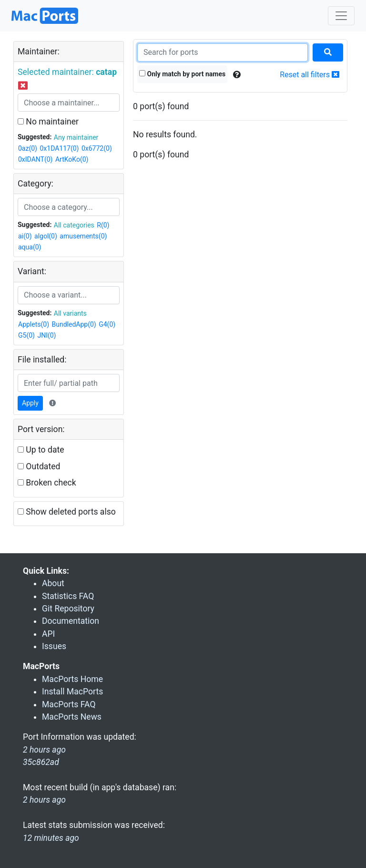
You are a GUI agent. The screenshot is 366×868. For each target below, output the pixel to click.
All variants (70, 313)
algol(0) (46, 236)
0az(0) (28, 148)
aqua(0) (30, 247)
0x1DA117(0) (59, 148)
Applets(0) (34, 324)
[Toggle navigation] (341, 16)
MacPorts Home (72, 679)
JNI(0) (46, 335)
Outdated (39, 466)
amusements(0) (83, 236)
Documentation (71, 621)
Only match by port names (182, 74)
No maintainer (48, 122)
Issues (54, 646)
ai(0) (25, 236)
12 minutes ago (51, 838)
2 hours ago (44, 800)
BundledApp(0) (74, 324)
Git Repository (68, 609)
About (53, 583)
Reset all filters (310, 75)
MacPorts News (72, 717)
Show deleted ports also (67, 512)
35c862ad (41, 762)
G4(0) (107, 324)
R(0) (103, 225)
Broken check (47, 483)
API (48, 634)
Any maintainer (76, 137)
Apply (30, 403)
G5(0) (26, 335)
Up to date (41, 450)
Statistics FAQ (68, 596)
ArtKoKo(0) (72, 159)
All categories (74, 225)
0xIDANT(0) (35, 159)
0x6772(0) (97, 148)
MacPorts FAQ (69, 704)
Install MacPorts (72, 692)
